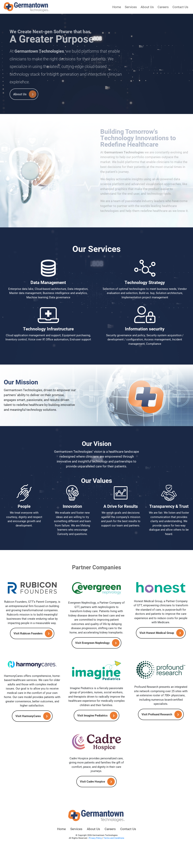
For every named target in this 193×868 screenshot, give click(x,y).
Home (117, 7)
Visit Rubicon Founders (28, 633)
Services (131, 7)
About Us (147, 7)
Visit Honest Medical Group (157, 633)
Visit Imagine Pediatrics (92, 715)
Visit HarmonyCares (28, 716)
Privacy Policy (95, 838)
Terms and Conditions (114, 838)
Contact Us (180, 7)
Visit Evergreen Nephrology (92, 643)
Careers (163, 7)
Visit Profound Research (157, 714)
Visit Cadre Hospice (92, 781)
